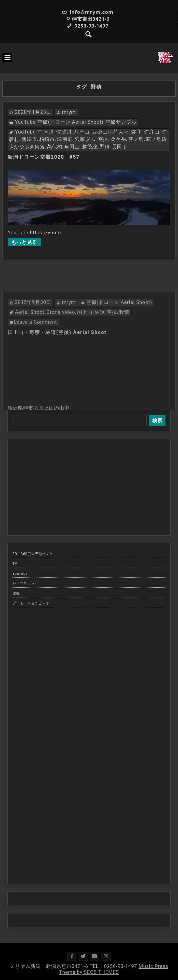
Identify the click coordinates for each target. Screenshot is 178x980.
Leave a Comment (35, 363)
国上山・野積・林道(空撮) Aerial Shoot (57, 373)
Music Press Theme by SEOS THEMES (114, 969)
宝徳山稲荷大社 (110, 132)
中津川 (46, 132)
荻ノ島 (136, 139)
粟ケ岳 (118, 139)
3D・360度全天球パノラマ (35, 554)
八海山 (82, 132)
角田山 (72, 147)
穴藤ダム (85, 139)
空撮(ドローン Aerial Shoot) (70, 122)
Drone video (61, 353)
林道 (100, 353)
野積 (105, 147)
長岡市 (119, 147)
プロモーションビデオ (31, 603)
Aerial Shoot (29, 353)
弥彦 (136, 132)
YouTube (25, 122)
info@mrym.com (88, 12)
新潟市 (29, 139)
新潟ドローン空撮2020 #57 (44, 157)
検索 (157, 421)
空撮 (103, 139)
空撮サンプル (121, 122)
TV (15, 564)
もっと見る (24, 242)
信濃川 (64, 132)
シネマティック (25, 583)
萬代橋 (55, 147)
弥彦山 (152, 132)
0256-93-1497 (88, 26)
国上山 (85, 353)
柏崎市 (47, 139)
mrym (69, 112)
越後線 (90, 147)
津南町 (65, 139)
